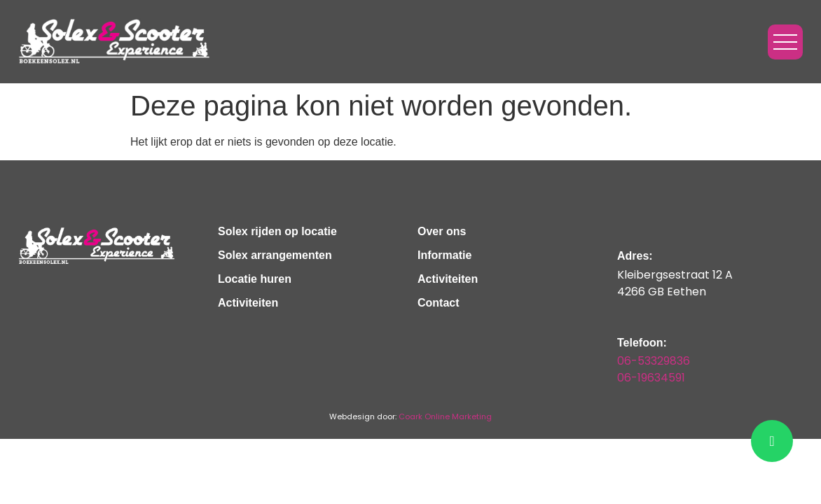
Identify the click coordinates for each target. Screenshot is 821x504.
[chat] (772, 441)
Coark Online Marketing (445, 416)
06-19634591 (651, 378)
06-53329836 (654, 361)
